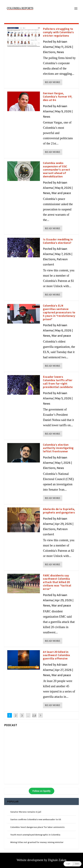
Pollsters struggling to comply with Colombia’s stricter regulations (58, 32)
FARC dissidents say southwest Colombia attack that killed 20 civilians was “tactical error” (57, 582)
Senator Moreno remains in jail (26, 812)
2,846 (34, 718)
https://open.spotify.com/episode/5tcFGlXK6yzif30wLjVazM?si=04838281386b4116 (23, 526)
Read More (52, 82)
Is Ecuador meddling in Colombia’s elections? (58, 241)
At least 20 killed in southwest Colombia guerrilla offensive (56, 655)
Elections (49, 52)
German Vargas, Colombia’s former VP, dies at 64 (58, 96)
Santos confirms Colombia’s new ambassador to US (36, 819)
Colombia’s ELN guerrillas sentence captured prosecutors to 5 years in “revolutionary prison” (59, 312)
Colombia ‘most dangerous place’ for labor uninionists (37, 827)
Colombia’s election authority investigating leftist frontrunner (58, 448)
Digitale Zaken (57, 860)
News (60, 52)
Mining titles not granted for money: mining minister (37, 842)
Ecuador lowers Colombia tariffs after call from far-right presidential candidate (58, 382)
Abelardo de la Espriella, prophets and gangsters (59, 511)
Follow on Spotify (41, 791)
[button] (72, 864)
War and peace (61, 193)
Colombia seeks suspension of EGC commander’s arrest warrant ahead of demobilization (56, 170)
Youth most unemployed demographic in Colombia (35, 835)
